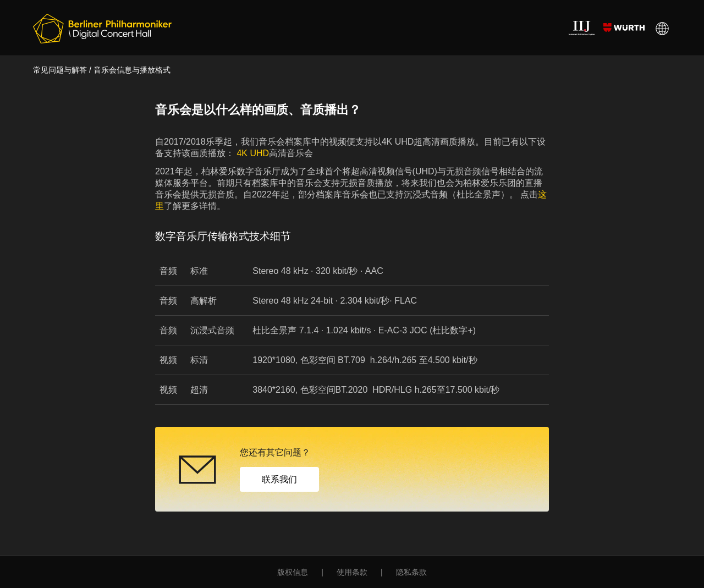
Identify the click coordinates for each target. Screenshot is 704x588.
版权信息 (293, 572)
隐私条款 (411, 572)
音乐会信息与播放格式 (132, 70)
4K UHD (252, 153)
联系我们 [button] (279, 479)
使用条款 (352, 572)
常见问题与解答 (60, 70)
